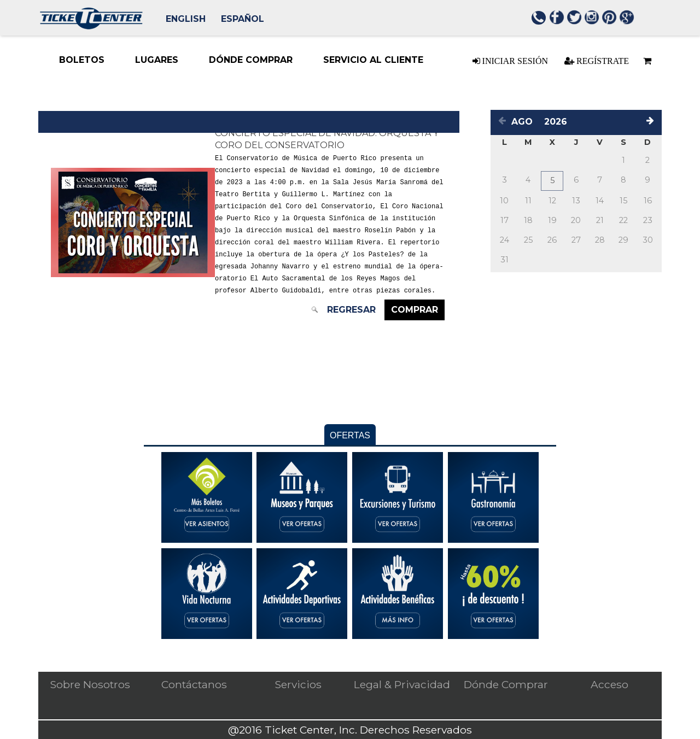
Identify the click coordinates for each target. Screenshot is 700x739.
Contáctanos (194, 684)
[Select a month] (525, 121)
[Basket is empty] (645, 61)
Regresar (354, 310)
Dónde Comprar (506, 684)
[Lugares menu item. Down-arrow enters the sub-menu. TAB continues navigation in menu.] (157, 60)
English (186, 19)
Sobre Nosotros (90, 684)
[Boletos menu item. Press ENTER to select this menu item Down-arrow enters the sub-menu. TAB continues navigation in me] (82, 60)
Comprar (417, 310)
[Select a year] (559, 121)
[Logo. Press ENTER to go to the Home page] (91, 27)
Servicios (298, 684)
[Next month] (652, 122)
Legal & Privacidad (402, 684)
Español (243, 19)
